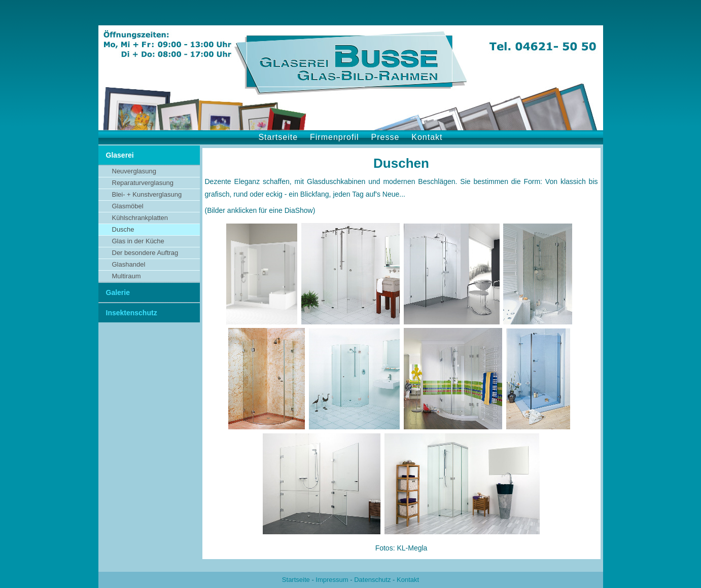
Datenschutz (372, 580)
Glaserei (120, 155)
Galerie (118, 292)
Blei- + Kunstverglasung (147, 194)
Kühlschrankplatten (140, 218)
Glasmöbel (128, 206)
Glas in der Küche (138, 241)
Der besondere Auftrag (145, 253)
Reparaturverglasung (143, 183)
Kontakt (427, 137)
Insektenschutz (132, 313)
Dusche (123, 229)
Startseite (278, 137)
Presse (385, 137)
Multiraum (127, 276)
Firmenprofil (334, 137)
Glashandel (129, 264)
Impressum (332, 580)
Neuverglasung (134, 171)
